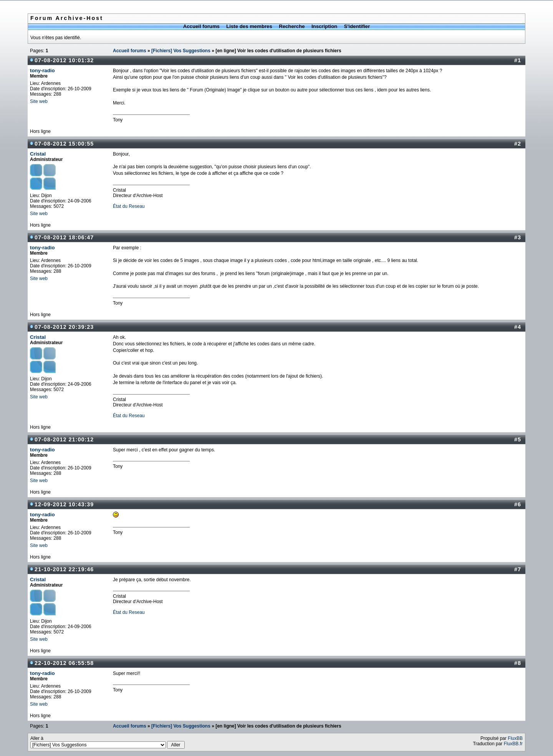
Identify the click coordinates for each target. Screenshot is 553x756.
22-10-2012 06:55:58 (64, 663)
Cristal (38, 154)
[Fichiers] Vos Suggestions (181, 51)
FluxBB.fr (513, 744)
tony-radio (42, 70)
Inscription (324, 26)
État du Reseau (129, 206)
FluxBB (515, 738)
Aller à (108, 742)
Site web (39, 101)
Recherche (292, 26)
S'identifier (357, 26)
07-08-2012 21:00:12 (64, 439)
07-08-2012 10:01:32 (64, 60)
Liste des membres (249, 26)
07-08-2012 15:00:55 (64, 144)
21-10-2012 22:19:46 (64, 569)
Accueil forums (201, 26)
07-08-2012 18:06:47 (64, 237)
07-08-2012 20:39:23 (64, 327)
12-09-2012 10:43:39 (64, 504)
